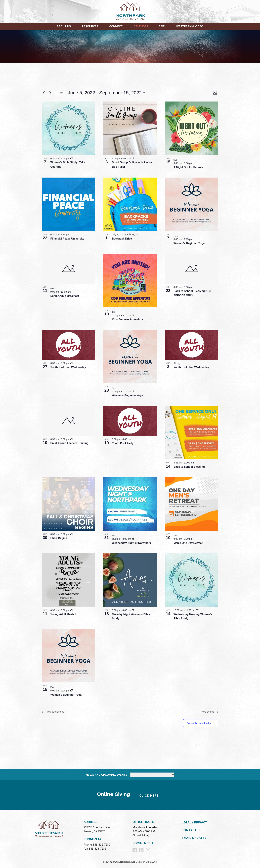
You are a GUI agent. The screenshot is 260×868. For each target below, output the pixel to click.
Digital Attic (151, 862)
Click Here (149, 795)
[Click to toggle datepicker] (106, 93)
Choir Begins (59, 538)
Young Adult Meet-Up (64, 614)
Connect (116, 26)
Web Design (137, 862)
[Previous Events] (44, 93)
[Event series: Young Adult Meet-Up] (72, 610)
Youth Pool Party (123, 443)
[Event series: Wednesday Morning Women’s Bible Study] (197, 610)
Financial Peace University (67, 239)
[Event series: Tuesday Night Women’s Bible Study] (133, 610)
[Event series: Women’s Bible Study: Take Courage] (72, 158)
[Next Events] (50, 93)
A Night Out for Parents (188, 167)
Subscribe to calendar (199, 723)
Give (162, 26)
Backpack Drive (122, 239)
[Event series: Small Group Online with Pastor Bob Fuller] (133, 158)
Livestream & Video (189, 26)
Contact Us (191, 830)
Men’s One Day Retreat (188, 543)
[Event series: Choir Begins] (72, 534)
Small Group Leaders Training (69, 443)
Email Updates (194, 837)
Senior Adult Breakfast (65, 296)
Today (60, 93)
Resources (90, 26)
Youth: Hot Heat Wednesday (68, 367)
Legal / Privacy (194, 822)
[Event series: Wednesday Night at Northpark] (133, 539)
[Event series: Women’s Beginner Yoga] (133, 391)
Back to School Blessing (189, 467)
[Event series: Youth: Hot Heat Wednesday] (72, 363)
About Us (64, 26)
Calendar (141, 26)
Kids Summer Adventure (127, 319)
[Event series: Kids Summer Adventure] (133, 315)
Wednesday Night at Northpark (132, 543)
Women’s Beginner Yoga (189, 243)
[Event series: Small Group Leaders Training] (72, 439)
